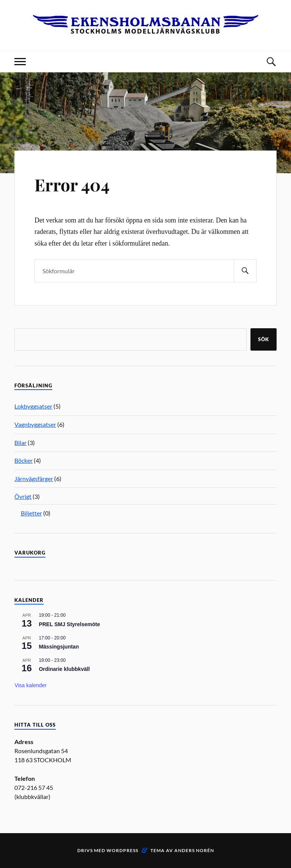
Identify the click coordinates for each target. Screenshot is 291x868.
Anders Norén (194, 850)
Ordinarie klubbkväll (64, 669)
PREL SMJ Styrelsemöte (69, 624)
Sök (264, 339)
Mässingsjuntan (59, 647)
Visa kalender (31, 685)
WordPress (122, 850)
